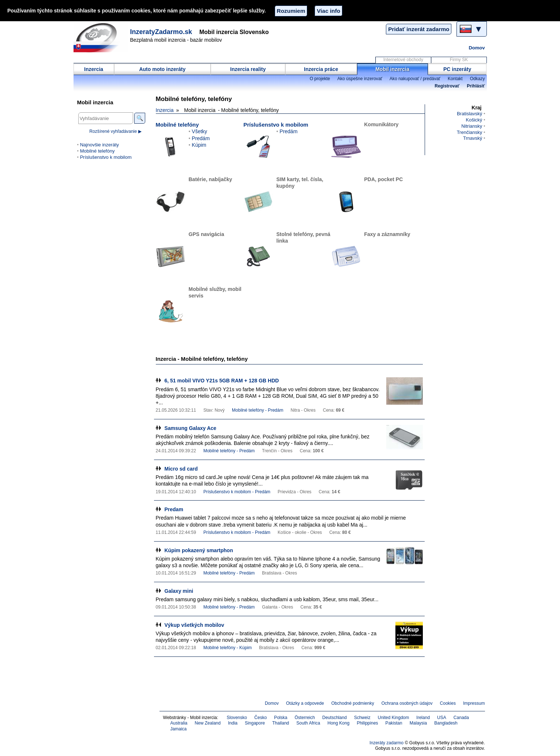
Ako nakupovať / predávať (415, 79)
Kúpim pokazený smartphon (199, 550)
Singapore (255, 723)
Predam (174, 509)
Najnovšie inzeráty (99, 145)
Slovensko (237, 718)
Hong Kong (338, 723)
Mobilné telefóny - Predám (258, 410)
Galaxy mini (179, 591)
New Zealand (208, 723)
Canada (461, 718)
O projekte (320, 79)
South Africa (308, 723)
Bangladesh (446, 723)
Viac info (328, 11)
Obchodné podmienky (353, 703)
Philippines (367, 723)
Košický (474, 120)
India (233, 723)
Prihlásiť (476, 86)
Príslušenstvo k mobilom (276, 125)
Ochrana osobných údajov (407, 703)
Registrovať (447, 86)
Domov (477, 48)
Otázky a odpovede (305, 703)
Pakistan (394, 723)
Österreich (305, 718)
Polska (281, 718)
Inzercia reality (248, 69)
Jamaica (179, 729)
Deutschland (335, 718)
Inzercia (94, 69)
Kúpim (199, 145)
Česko (260, 718)
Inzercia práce (321, 69)
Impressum (474, 703)
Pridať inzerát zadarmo (419, 29)
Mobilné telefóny (177, 125)
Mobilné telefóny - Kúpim (228, 648)
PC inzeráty (457, 69)
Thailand (281, 723)
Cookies (448, 703)
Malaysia (418, 723)
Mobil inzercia (392, 69)
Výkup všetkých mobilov (194, 625)
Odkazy (478, 79)
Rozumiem (291, 11)
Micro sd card (181, 469)
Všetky (199, 131)
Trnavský (473, 138)
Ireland (423, 718)
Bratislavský (469, 114)
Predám (201, 138)
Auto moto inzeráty (162, 69)
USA (442, 718)
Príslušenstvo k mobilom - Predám (237, 492)
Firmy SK (459, 60)
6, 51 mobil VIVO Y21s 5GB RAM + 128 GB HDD (222, 381)
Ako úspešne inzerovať (360, 79)
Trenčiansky (470, 132)
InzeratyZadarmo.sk (161, 32)
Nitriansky (472, 126)
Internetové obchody (403, 60)
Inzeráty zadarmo (386, 743)
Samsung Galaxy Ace (191, 428)
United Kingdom (394, 718)
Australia (179, 723)
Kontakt (455, 79)
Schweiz (362, 718)
